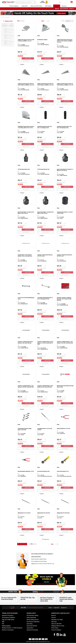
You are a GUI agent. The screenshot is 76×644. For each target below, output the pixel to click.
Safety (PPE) (25, 6)
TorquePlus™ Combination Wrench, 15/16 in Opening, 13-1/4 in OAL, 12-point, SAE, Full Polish (45, 343)
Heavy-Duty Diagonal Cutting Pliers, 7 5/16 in (26, 471)
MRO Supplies (48, 6)
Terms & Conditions (56, 630)
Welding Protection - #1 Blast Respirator (12, 628)
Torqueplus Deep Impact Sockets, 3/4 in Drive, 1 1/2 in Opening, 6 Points (45, 127)
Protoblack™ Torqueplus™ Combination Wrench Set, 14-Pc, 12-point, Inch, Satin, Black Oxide (64, 299)
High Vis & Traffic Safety (36, 6)
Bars (22, 518)
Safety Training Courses (33, 620)
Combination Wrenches (25, 348)
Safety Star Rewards (32, 626)
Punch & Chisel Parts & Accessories (46, 476)
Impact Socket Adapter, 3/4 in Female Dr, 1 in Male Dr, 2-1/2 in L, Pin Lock (65, 170)
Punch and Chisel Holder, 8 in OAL (43, 471)
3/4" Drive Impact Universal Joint (24, 169)
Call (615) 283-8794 (64, 9)
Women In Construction (8, 630)
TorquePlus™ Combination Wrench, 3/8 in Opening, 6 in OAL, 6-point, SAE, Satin (25, 342)
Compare (21, 65)
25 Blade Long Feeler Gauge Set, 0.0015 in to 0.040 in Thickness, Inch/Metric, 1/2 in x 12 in (45, 84)
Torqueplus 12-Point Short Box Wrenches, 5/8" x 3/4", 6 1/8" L (65, 255)
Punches (42, 435)
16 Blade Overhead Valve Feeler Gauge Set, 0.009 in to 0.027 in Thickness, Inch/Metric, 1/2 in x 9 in (65, 41)
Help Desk (54, 622)
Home (3, 17)
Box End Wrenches (24, 261)
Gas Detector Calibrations (33, 622)
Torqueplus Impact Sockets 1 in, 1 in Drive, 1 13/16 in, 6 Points (65, 213)
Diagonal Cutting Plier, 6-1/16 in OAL (63, 429)
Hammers (62, 392)
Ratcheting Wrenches (24, 304)
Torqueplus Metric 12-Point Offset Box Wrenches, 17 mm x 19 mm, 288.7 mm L (25, 255)
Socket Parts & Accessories (25, 174)
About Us (57, 9)
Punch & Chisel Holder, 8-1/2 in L (63, 471)
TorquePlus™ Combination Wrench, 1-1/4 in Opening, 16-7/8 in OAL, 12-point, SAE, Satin (26, 386)
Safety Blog (30, 624)
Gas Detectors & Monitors (8, 618)
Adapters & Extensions (64, 175)
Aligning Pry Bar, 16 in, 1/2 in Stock (24, 513)
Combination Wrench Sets (64, 305)
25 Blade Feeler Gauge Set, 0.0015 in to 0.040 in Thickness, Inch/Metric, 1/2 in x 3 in (26, 40)
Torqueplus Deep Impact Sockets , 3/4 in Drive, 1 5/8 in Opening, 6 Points (64, 127)
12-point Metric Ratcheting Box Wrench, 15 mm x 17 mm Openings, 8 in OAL (45, 298)
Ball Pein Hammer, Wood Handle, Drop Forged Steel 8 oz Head (65, 386)
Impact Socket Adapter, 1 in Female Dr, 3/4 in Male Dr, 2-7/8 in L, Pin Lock (26, 213)
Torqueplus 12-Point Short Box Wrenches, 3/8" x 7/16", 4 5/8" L (45, 255)
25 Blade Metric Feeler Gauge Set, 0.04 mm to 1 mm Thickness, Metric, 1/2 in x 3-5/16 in (26, 127)
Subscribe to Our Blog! (57, 620)
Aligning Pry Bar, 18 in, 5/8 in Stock (44, 513)
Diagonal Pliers (63, 434)
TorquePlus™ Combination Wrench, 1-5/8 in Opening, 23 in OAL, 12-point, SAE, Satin (45, 386)
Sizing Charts (30, 628)
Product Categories (14, 6)
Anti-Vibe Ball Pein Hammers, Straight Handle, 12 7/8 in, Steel (25, 429)
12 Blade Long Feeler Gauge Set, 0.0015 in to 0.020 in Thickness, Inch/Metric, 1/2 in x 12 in (26, 84)
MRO (3, 622)
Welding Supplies (6, 626)
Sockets (42, 133)
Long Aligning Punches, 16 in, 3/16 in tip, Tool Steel (45, 429)
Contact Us (71, 9)
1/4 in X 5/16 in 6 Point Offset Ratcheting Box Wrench (26, 298)
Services (57, 6)
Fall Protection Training (32, 615)
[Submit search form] (35, 2)
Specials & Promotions (8, 615)
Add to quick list (26, 61)
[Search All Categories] (26, 2)
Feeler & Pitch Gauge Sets (25, 46)
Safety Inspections (31, 618)
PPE (3, 624)
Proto (19, 36)
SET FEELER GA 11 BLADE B (42, 40)
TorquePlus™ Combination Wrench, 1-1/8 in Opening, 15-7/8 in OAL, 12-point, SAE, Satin (65, 342)
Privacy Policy (55, 628)
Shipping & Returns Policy (58, 626)
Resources (64, 6)
